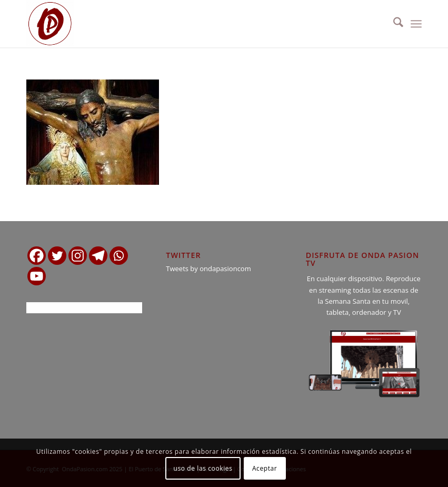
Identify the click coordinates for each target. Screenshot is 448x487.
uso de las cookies (203, 468)
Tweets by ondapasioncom (208, 269)
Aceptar (265, 468)
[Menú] (416, 24)
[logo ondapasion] (50, 24)
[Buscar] (393, 24)
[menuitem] (393, 24)
